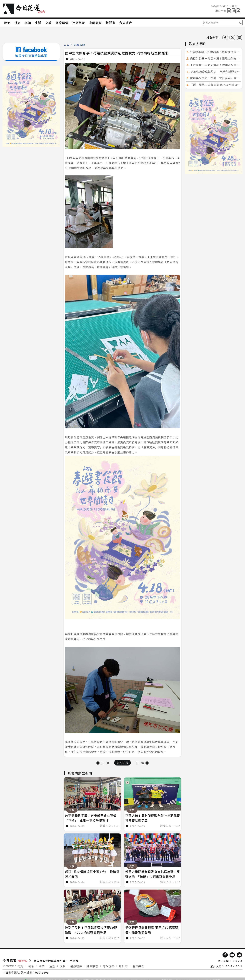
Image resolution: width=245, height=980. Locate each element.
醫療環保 (76, 964)
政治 (21, 964)
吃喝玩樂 (109, 964)
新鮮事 (123, 964)
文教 (63, 964)
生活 (52, 964)
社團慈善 (92, 964)
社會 (31, 964)
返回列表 (122, 763)
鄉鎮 (42, 964)
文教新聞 (79, 45)
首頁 (67, 45)
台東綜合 (138, 964)
